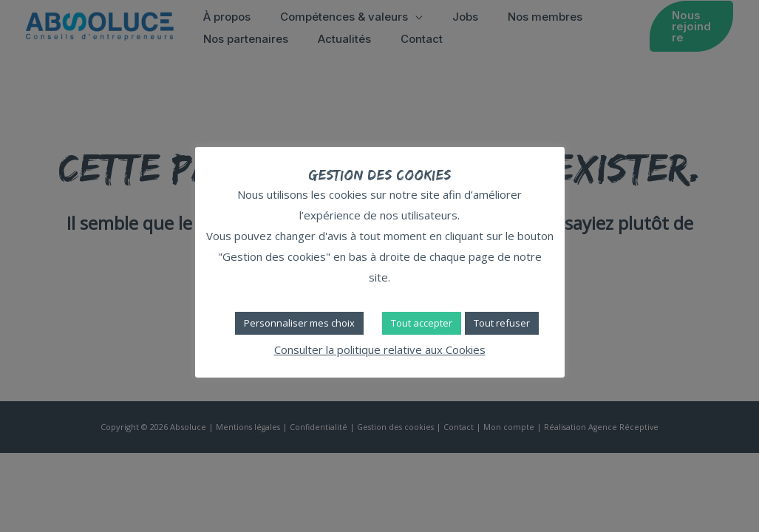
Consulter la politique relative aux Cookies (380, 349)
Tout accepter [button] (422, 323)
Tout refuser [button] (502, 323)
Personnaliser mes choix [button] (299, 323)
